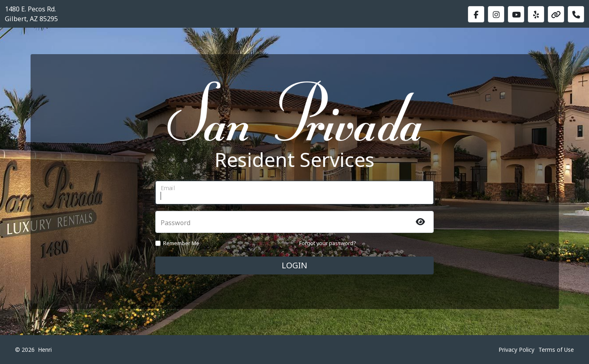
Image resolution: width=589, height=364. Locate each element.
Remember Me (181, 243)
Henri (45, 350)
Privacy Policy (516, 350)
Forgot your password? (328, 243)
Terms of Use (556, 350)
